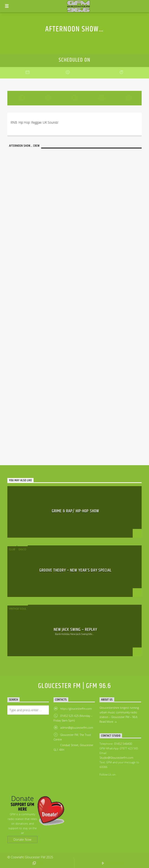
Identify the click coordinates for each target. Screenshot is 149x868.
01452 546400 (123, 744)
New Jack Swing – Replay (76, 630)
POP (38, 863)
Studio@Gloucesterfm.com (116, 758)
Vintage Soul (18, 609)
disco (22, 549)
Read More (108, 722)
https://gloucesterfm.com (76, 709)
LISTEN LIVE (112, 863)
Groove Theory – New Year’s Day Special (75, 570)
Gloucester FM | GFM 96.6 (75, 686)
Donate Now (22, 840)
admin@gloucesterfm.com (77, 728)
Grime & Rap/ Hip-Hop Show (75, 511)
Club (12, 549)
